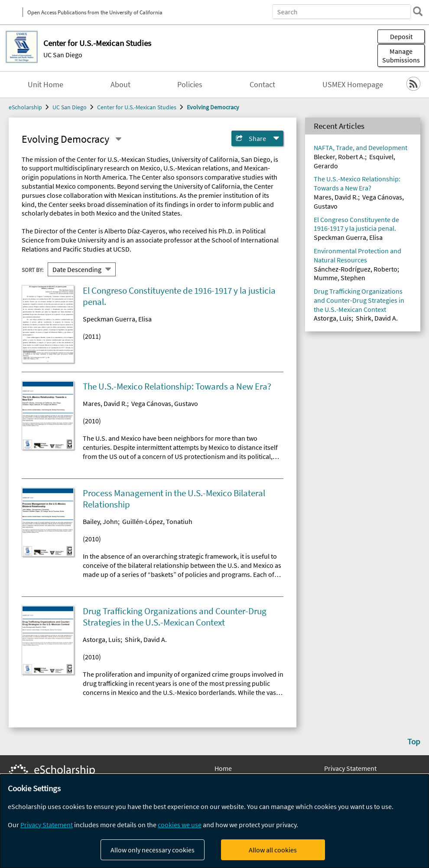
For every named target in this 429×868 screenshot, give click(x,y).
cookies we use (180, 825)
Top (414, 741)
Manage (401, 56)
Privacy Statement (350, 768)
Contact (262, 85)
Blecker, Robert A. (339, 157)
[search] (418, 11)
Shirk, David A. (146, 639)
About (120, 85)
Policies (190, 85)
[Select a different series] (118, 139)
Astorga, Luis (102, 639)
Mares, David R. (105, 403)
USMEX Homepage (353, 85)
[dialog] (214, 821)
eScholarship (25, 107)
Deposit (401, 36)
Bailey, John (100, 521)
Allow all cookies (273, 850)
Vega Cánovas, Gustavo (165, 403)
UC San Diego (63, 55)
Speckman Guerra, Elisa (117, 319)
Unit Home (45, 85)
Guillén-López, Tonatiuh (157, 521)
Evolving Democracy (213, 107)
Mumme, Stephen (340, 278)
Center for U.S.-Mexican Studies (137, 107)
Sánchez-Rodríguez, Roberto (356, 269)
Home (223, 768)
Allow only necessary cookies (153, 850)
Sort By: (32, 269)
